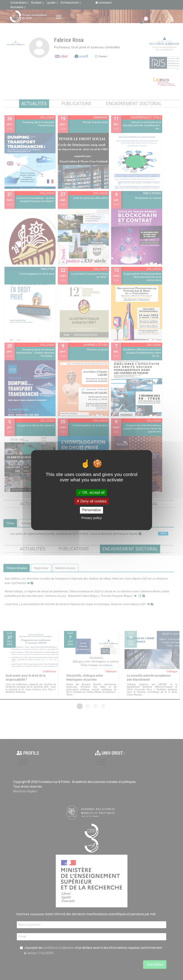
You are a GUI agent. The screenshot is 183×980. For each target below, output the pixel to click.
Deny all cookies (92, 501)
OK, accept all (91, 492)
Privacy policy (92, 518)
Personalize (92, 510)
